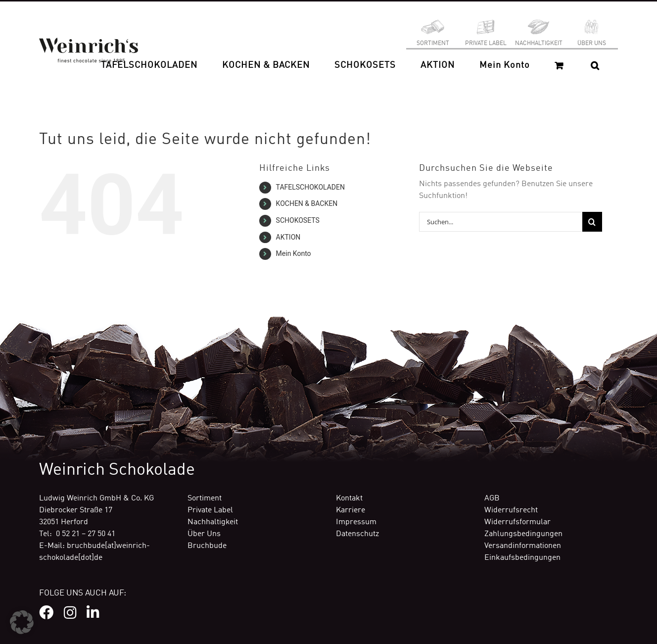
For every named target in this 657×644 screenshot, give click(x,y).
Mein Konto (294, 253)
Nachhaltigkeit (213, 522)
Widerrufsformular (517, 522)
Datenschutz (357, 534)
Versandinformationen (523, 546)
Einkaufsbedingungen (522, 558)
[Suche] (592, 222)
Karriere (351, 510)
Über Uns (204, 534)
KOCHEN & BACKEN (307, 203)
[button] (595, 65)
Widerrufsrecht (511, 510)
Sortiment (205, 498)
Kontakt (349, 498)
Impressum (356, 522)
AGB (492, 498)
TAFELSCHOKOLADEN (310, 187)
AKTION (288, 237)
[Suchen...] (501, 222)
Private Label (210, 510)
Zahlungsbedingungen (523, 534)
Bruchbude (207, 546)
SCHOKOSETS (298, 220)
